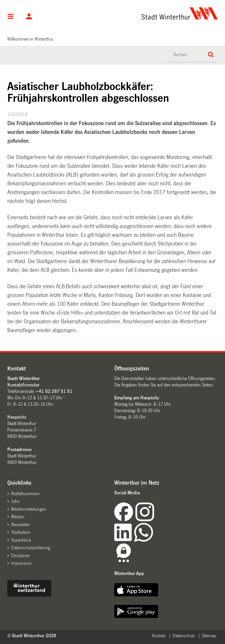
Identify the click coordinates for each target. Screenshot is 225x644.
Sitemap (209, 636)
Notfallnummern (25, 494)
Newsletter (21, 525)
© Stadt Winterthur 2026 (32, 636)
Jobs (15, 501)
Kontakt (159, 636)
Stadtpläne (21, 532)
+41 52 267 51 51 (54, 391)
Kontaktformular (23, 385)
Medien (18, 517)
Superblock (21, 540)
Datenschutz (184, 636)
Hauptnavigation (11, 17)
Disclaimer (21, 556)
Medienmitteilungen (29, 509)
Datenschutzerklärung (31, 548)
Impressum (21, 563)
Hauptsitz (17, 417)
